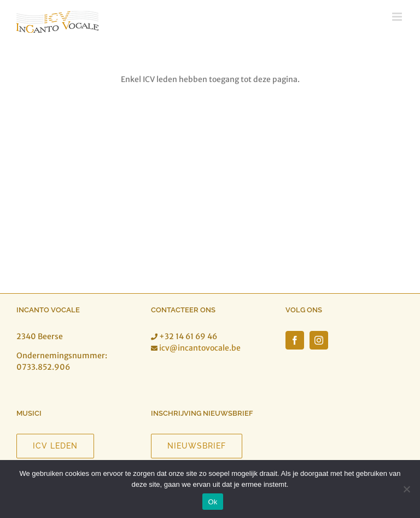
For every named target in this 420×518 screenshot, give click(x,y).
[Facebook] (295, 340)
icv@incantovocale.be (200, 348)
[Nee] (406, 489)
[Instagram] (319, 340)
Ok (212, 502)
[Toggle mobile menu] (398, 17)
